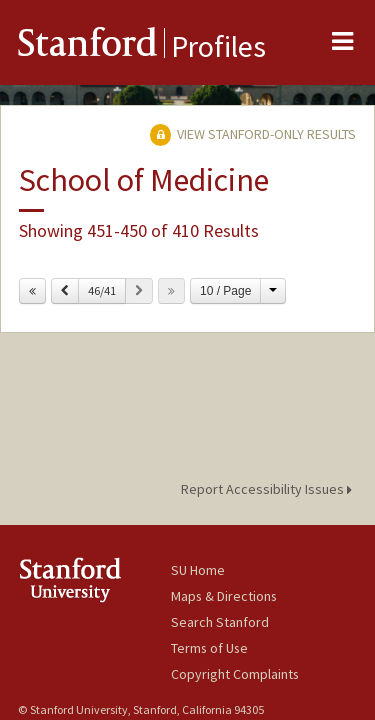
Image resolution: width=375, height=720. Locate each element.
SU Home (198, 570)
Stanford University (94, 579)
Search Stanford (220, 622)
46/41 (102, 290)
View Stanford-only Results (253, 134)
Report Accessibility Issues (269, 489)
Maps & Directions (224, 596)
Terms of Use (209, 648)
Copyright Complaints (235, 674)
